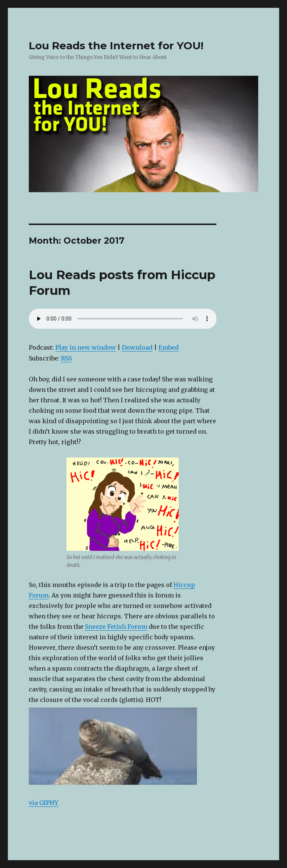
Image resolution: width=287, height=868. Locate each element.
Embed (169, 347)
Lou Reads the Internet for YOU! (116, 46)
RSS (66, 358)
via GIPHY (44, 803)
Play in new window (86, 347)
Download (137, 347)
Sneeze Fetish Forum (116, 627)
